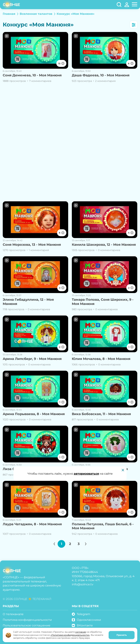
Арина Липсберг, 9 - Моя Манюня (32, 359)
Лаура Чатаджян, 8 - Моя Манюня (32, 524)
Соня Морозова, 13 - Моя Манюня (32, 245)
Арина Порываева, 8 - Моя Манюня (34, 414)
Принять (122, 635)
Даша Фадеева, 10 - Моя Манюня (101, 75)
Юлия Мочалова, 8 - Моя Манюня (101, 359)
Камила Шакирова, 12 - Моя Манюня (104, 245)
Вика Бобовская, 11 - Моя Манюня (101, 414)
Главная (9, 14)
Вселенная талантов (36, 14)
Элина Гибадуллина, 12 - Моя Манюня (28, 302)
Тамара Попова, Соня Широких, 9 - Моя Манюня (103, 302)
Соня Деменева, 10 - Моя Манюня (32, 75)
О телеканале (13, 614)
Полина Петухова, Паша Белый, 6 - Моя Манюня (103, 526)
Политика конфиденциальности (27, 620)
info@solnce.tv (83, 584)
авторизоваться (86, 474)
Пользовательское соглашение (27, 625)
